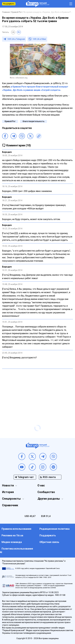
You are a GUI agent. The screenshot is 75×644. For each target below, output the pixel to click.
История (8, 492)
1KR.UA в (16, 39)
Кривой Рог (10, 121)
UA (13, 32)
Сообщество (46, 492)
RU (19, 32)
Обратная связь (49, 542)
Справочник (10, 505)
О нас (41, 485)
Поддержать (9, 4)
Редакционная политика (54, 529)
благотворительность (33, 121)
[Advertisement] (37, 391)
